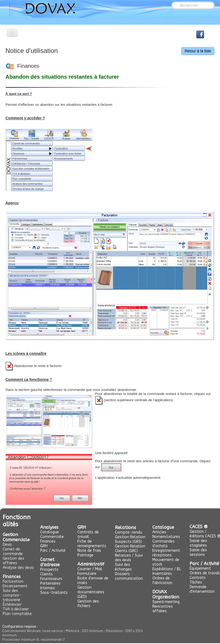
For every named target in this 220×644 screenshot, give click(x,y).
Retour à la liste (198, 51)
